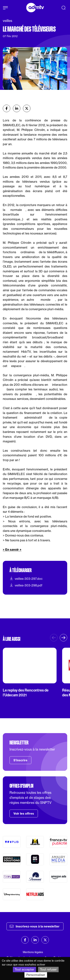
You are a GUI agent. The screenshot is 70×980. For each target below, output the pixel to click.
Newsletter (19, 743)
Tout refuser (48, 969)
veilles (7, 21)
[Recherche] (63, 8)
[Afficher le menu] (5, 8)
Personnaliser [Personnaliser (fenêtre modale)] (36, 975)
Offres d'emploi (21, 786)
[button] (63, 638)
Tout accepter (24, 969)
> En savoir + (12, 549)
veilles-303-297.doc (26, 578)
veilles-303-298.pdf (26, 585)
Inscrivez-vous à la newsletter (35, 926)
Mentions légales (33, 952)
